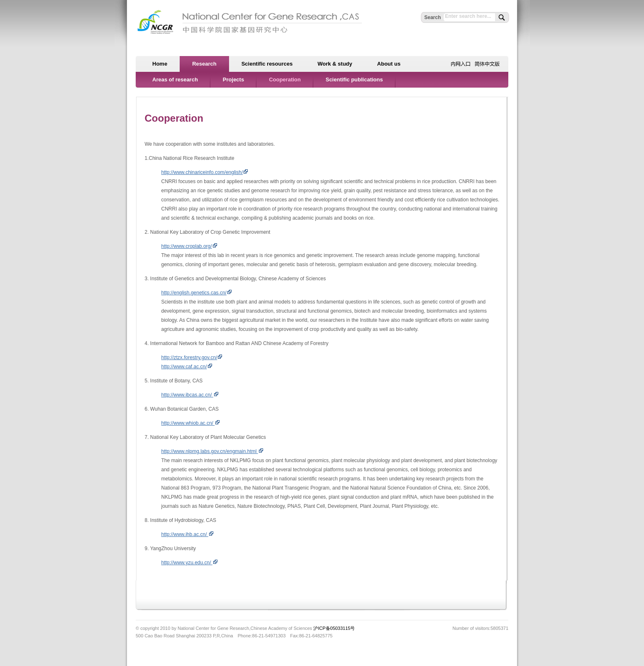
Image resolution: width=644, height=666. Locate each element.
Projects (233, 80)
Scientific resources (267, 64)
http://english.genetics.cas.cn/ (197, 293)
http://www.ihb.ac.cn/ (188, 534)
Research (204, 64)
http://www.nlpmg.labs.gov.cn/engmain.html (212, 451)
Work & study (335, 64)
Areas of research (175, 80)
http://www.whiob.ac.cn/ (191, 423)
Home (160, 64)
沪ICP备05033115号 (334, 628)
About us (389, 64)
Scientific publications (354, 80)
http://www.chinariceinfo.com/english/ (205, 172)
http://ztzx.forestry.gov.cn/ (192, 357)
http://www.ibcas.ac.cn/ (190, 395)
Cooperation (285, 80)
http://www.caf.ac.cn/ (187, 367)
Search (432, 17)
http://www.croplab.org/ (189, 246)
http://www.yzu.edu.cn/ (190, 563)
